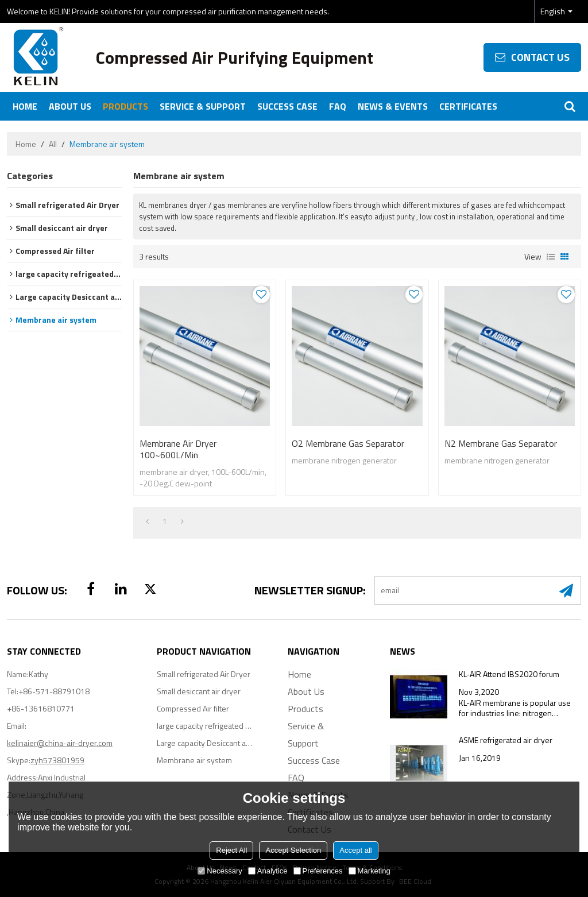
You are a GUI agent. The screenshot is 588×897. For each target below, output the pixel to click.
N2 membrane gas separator (501, 443)
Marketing (370, 871)
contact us (540, 57)
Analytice (268, 871)
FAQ (338, 106)
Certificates (468, 106)
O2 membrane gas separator (348, 443)
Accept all (355, 850)
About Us (70, 106)
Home (25, 106)
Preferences (318, 871)
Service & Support (203, 106)
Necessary (220, 871)
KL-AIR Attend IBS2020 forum (509, 674)
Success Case (287, 106)
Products (125, 106)
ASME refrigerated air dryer (506, 740)
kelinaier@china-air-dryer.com (60, 743)
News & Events (393, 106)
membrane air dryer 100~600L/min (178, 449)
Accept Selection (293, 850)
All (53, 144)
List (551, 257)
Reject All (231, 850)
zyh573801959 (57, 760)
